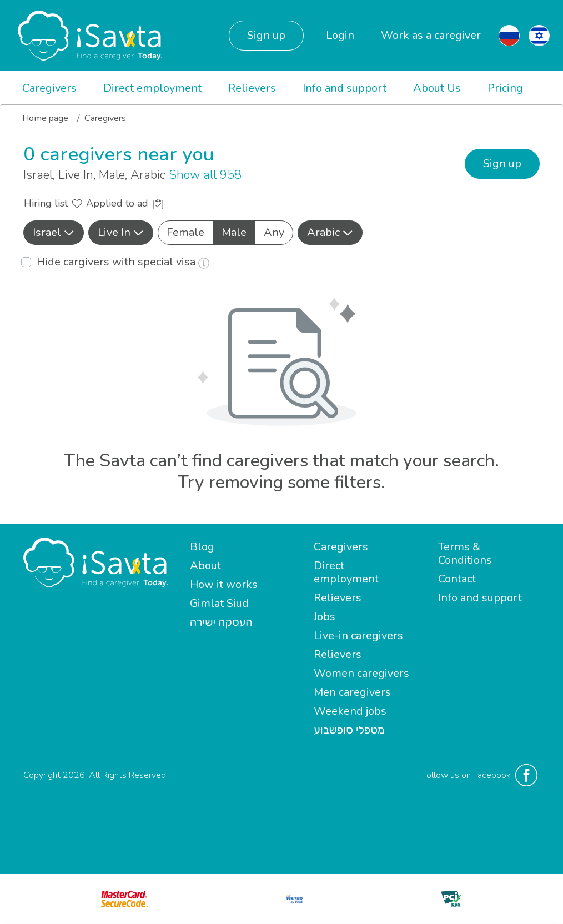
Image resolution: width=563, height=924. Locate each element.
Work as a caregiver (431, 35)
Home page (45, 118)
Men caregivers (352, 692)
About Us (437, 88)
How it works (224, 584)
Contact (457, 579)
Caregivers (49, 88)
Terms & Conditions (465, 553)
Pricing (505, 88)
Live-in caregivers (358, 636)
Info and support (345, 88)
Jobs (325, 617)
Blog (202, 547)
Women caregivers (361, 673)
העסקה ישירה (221, 622)
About (205, 566)
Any (274, 232)
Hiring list (53, 203)
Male (234, 232)
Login (340, 35)
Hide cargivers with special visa (123, 262)
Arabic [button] (330, 232)
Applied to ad (125, 203)
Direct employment (152, 88)
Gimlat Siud (219, 603)
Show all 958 (205, 175)
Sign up (266, 35)
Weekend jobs (350, 711)
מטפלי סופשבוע (349, 730)
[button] (54, 233)
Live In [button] (121, 232)
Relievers (252, 88)
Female (185, 232)
